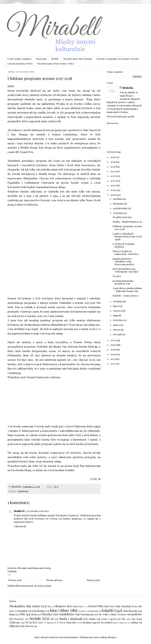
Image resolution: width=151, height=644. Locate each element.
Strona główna (54, 580)
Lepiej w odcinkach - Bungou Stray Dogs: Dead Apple (127, 236)
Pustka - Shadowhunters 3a (127, 222)
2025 (113, 162)
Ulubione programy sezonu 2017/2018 (127, 228)
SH (52, 619)
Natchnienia (87, 614)
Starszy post (93, 580)
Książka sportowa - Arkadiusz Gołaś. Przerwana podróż (123, 262)
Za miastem (122, 623)
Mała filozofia (130, 611)
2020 (113, 185)
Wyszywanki (41, 59)
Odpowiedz (20, 526)
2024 (113, 167)
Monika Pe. (20, 511)
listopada (118, 204)
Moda (34, 614)
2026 (113, 157)
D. (84, 606)
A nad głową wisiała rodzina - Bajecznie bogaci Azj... (127, 290)
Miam (12, 614)
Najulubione (23, 491)
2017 (113, 340)
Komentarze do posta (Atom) (36, 586)
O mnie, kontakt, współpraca (19, 59)
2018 (113, 195)
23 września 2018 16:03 (38, 511)
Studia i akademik (71, 619)
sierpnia (118, 301)
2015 (113, 350)
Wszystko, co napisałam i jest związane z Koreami (118, 59)
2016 (113, 345)
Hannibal (23, 611)
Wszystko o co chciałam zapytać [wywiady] (89, 622)
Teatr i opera (109, 619)
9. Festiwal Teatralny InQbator (124, 245)
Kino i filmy (59, 610)
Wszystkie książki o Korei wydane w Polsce (56, 64)
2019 (113, 190)
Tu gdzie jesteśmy (122, 217)
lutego (117, 330)
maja (116, 315)
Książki (108, 610)
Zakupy (135, 622)
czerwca (118, 311)
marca (117, 325)
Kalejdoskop (39, 611)
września (118, 213)
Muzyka (47, 614)
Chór (75, 606)
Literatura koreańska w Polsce (20, 64)
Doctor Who (96, 606)
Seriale (35, 618)
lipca (116, 306)
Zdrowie (29, 626)
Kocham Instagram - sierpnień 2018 (124, 282)
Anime (36, 606)
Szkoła (92, 619)
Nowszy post (15, 580)
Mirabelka (128, 88)
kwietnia (118, 320)
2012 (113, 364)
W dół (60, 622)
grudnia (118, 199)
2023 (113, 171)
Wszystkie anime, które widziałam (78, 59)
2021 (113, 181)
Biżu (49, 606)
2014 (113, 354)
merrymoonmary (69, 637)
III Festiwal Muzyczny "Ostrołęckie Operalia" (125, 270)
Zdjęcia (14, 626)
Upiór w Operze (45, 622)
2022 (113, 176)
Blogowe (61, 606)
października (120, 208)
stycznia (118, 334)
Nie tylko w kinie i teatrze (112, 614)
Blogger (112, 637)
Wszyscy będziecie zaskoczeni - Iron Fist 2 (126, 253)
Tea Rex (117, 276)
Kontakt (82, 611)
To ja (29, 622)
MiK (22, 614)
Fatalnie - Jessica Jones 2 (126, 296)
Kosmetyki (93, 611)
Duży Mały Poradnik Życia (123, 606)
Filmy (12, 611)
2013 (113, 359)
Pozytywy (19, 619)
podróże (137, 614)
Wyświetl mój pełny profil (120, 117)
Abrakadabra (17, 606)
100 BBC (55, 59)
